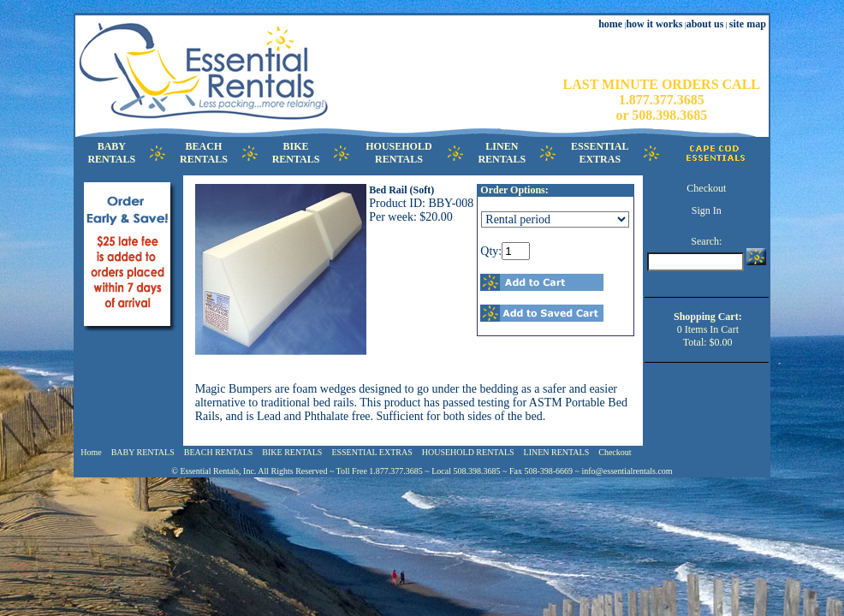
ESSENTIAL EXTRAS (371, 452)
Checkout (706, 188)
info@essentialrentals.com (627, 471)
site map (748, 24)
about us (705, 24)
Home (91, 452)
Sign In (707, 210)
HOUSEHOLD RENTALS (468, 452)
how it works (654, 24)
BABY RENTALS (143, 452)
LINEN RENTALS (557, 452)
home (610, 24)
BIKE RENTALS (292, 452)
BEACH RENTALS (219, 452)
